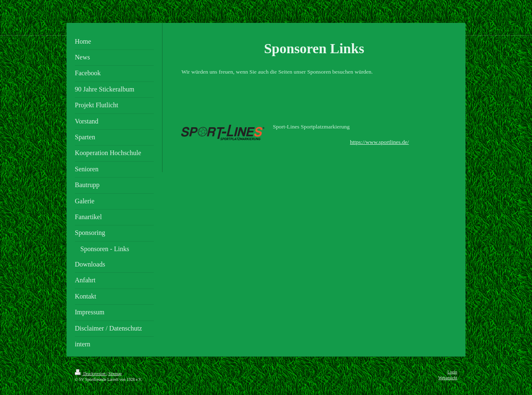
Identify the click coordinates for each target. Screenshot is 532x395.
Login (452, 372)
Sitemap (115, 374)
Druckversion (91, 374)
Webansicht (448, 378)
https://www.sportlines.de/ (379, 142)
